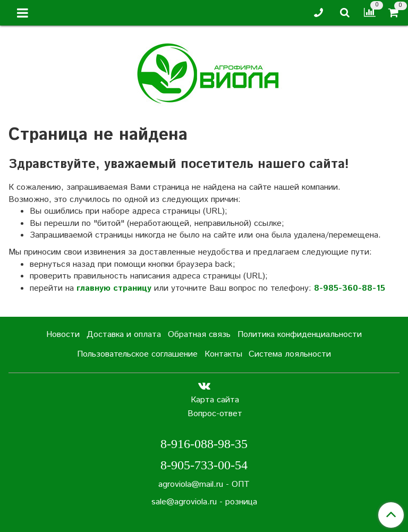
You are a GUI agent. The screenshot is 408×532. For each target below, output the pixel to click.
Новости (63, 335)
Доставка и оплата (124, 335)
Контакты (223, 354)
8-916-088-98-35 (204, 444)
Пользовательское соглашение (137, 354)
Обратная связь (199, 335)
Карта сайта (215, 400)
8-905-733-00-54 (204, 465)
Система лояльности (290, 354)
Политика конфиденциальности (300, 335)
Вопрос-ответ (215, 414)
